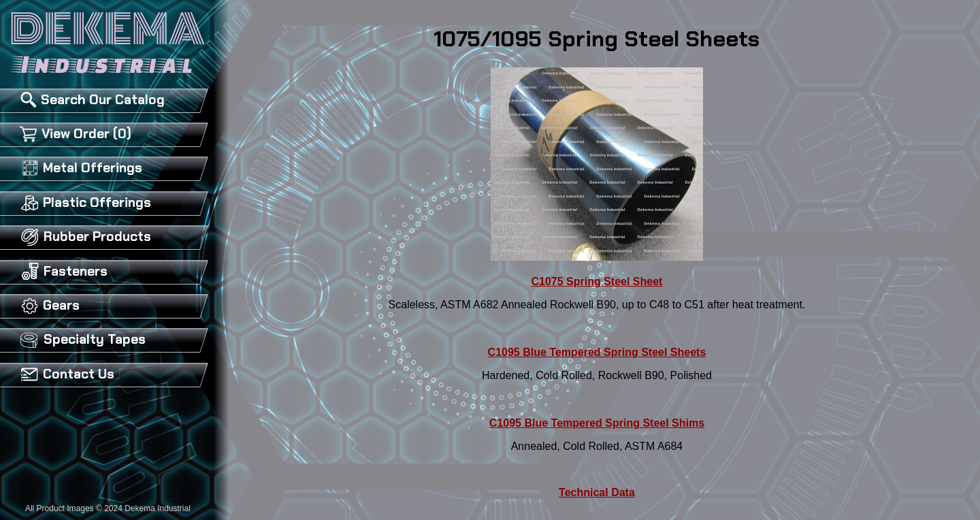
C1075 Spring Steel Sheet (597, 281)
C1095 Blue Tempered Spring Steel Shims (597, 423)
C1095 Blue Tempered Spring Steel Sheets (597, 352)
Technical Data (597, 492)
